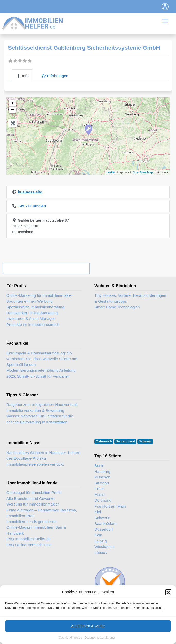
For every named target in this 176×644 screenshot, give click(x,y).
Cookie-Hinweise (71, 640)
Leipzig (101, 541)
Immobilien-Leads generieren (31, 522)
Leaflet (111, 172)
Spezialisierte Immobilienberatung (35, 307)
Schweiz (145, 441)
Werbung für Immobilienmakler (33, 504)
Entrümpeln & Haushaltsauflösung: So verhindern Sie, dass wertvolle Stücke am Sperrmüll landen (42, 359)
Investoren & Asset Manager (31, 319)
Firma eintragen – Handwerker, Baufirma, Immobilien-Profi (42, 513)
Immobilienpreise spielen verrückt (35, 464)
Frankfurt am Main (110, 506)
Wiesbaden (104, 547)
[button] (168, 595)
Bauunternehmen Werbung (30, 301)
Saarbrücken (105, 523)
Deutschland (125, 441)
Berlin (99, 465)
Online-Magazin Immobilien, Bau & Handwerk (36, 530)
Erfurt (99, 489)
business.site (30, 192)
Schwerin (102, 518)
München (102, 477)
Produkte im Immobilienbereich (33, 324)
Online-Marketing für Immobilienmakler (40, 295)
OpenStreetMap (143, 172)
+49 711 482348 (32, 206)
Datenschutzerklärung (100, 640)
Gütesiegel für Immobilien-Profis (34, 493)
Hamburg (102, 471)
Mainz (100, 495)
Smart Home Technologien (117, 307)
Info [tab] (22, 76)
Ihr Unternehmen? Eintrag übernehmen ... (46, 269)
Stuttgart (102, 483)
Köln (98, 535)
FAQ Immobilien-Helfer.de (29, 539)
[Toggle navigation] (165, 7)
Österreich (104, 441)
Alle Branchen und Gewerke (30, 498)
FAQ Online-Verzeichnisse (29, 545)
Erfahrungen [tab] (55, 76)
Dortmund (103, 500)
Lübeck (101, 552)
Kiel (98, 512)
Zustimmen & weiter (88, 628)
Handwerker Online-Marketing (32, 313)
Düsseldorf (104, 529)
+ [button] (12, 103)
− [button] (12, 110)
